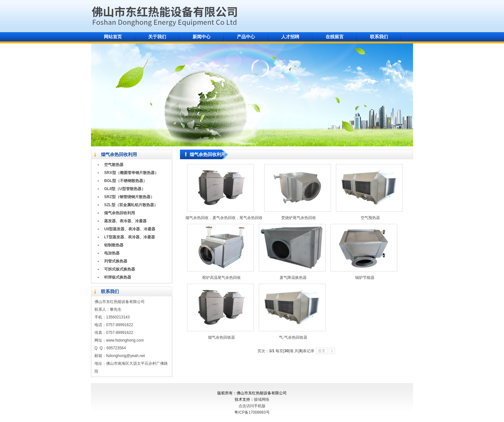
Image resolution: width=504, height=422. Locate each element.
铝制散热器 (114, 245)
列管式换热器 (116, 261)
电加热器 (112, 253)
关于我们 (157, 37)
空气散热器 (114, 165)
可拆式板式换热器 (120, 269)
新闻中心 (202, 37)
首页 (322, 351)
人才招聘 (290, 37)
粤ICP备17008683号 (252, 412)
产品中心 (246, 37)
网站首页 (113, 37)
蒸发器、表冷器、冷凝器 (125, 221)
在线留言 (335, 37)
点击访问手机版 (252, 406)
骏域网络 (262, 399)
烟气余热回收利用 (120, 213)
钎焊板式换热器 (118, 277)
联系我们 (379, 37)
